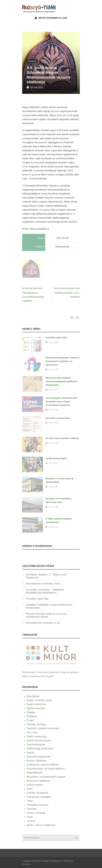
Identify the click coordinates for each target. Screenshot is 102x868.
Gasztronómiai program (39, 741)
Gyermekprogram (36, 744)
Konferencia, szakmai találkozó (43, 765)
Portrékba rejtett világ (56, 338)
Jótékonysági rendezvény (40, 748)
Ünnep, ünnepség (36, 813)
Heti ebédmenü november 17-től (43, 623)
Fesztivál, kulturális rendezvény (43, 728)
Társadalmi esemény (38, 805)
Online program (35, 785)
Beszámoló (32, 61)
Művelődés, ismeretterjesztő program (46, 777)
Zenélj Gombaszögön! (56, 458)
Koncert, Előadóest (37, 761)
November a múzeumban (58, 418)
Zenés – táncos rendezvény (41, 825)
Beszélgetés (33, 696)
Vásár (30, 817)
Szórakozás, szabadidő (39, 797)
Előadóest (32, 716)
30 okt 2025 (53, 463)
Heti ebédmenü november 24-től (43, 584)
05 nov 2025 (54, 410)
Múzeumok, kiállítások (38, 781)
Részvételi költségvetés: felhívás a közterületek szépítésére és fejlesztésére (63, 361)
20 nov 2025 (54, 342)
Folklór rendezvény (37, 737)
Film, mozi (32, 733)
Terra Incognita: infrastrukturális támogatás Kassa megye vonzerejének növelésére (61, 402)
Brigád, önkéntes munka (39, 700)
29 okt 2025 (53, 487)
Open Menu (77, 8)
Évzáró (30, 720)
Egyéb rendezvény (36, 704)
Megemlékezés (35, 773)
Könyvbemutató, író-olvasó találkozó (46, 769)
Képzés (31, 752)
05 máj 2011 (37, 87)
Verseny (31, 821)
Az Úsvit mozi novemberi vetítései (62, 438)
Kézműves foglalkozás (38, 757)
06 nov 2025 (54, 370)
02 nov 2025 (54, 443)
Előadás (31, 712)
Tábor (30, 801)
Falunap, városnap (36, 724)
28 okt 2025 (53, 527)
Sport (29, 789)
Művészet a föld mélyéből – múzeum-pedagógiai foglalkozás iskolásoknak (61, 381)
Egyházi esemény (36, 708)
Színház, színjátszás (37, 793)
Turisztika (32, 809)
